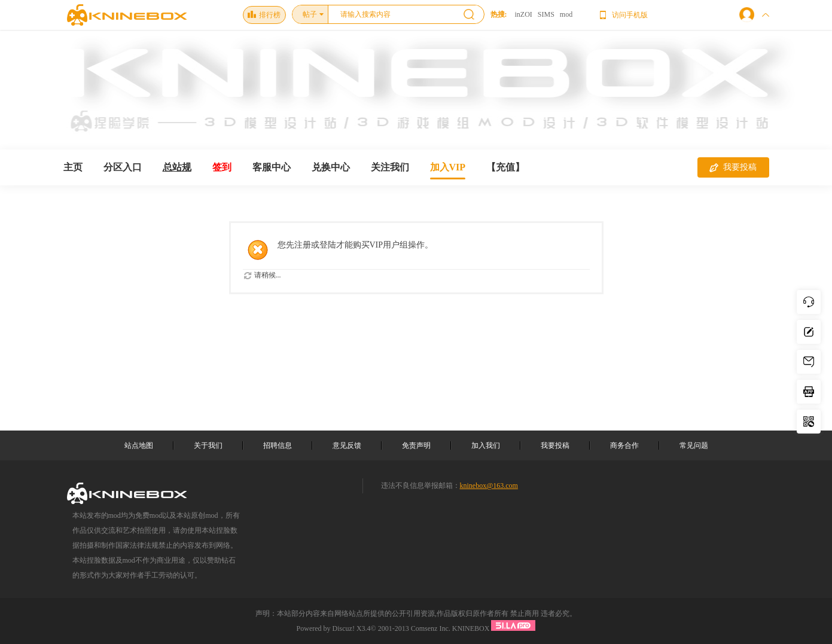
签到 (222, 167)
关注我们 (390, 167)
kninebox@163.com (489, 486)
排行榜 (264, 15)
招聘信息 (278, 445)
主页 (73, 167)
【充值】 (505, 167)
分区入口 (123, 167)
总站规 (177, 167)
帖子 (310, 14)
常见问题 (694, 445)
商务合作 (624, 445)
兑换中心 (331, 167)
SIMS (546, 14)
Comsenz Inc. (431, 628)
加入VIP (448, 167)
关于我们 (208, 445)
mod (566, 14)
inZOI (524, 14)
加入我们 (486, 445)
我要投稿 (733, 167)
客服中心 (272, 167)
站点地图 (139, 445)
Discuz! (344, 628)
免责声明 (416, 445)
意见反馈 (347, 445)
